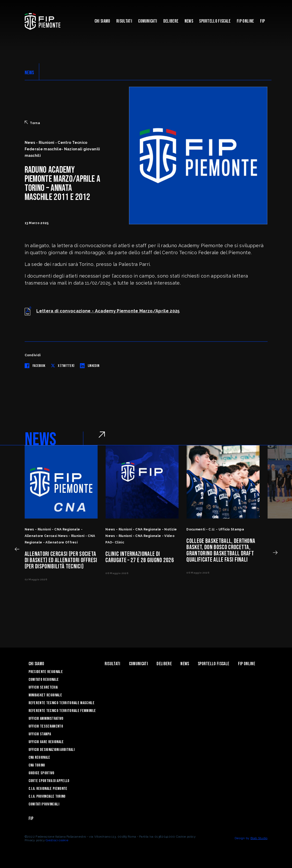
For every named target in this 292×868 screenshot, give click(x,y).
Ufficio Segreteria (43, 687)
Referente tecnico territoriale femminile (62, 711)
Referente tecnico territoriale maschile (62, 703)
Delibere (171, 21)
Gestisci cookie (57, 840)
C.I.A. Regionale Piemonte (48, 789)
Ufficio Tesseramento (46, 726)
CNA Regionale (39, 758)
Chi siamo (102, 21)
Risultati (124, 21)
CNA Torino (37, 765)
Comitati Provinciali (44, 804)
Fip (263, 21)
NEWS (29, 73)
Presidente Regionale (46, 672)
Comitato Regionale (44, 680)
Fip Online (245, 21)
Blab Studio (259, 838)
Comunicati (148, 21)
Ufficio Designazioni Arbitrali (52, 750)
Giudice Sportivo (42, 773)
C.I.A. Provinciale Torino (47, 796)
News (189, 21)
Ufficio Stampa (40, 734)
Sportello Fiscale (215, 21)
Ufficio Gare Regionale (46, 742)
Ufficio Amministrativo (46, 719)
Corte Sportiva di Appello (49, 781)
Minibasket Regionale (45, 695)
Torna (32, 123)
